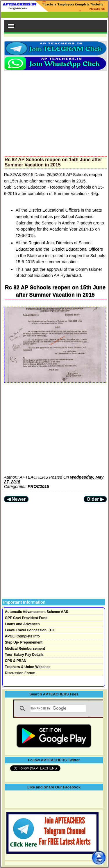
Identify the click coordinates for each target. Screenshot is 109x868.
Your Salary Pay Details (24, 655)
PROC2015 (38, 486)
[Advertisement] (55, 112)
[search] (58, 709)
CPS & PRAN (16, 661)
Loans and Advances (22, 624)
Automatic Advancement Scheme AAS (37, 612)
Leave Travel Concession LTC (30, 630)
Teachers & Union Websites (28, 667)
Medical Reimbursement (25, 649)
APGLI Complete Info (22, 636)
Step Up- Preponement (24, 642)
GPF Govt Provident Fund (26, 618)
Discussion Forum (20, 673)
